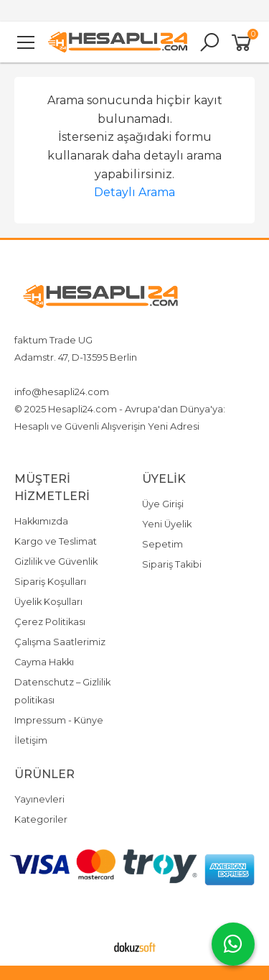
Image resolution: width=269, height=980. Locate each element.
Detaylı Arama (134, 192)
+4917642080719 (51, 374)
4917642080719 (131, 374)
